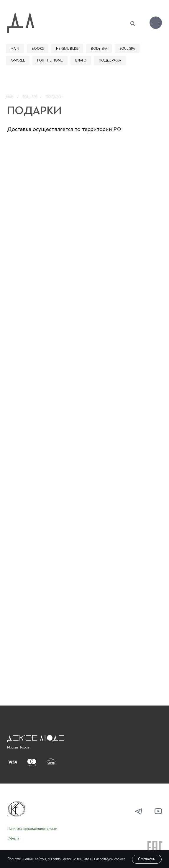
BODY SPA (99, 49)
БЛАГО (81, 60)
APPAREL (18, 60)
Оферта (13, 838)
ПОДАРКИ (54, 97)
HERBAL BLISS (67, 49)
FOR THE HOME (50, 60)
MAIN (15, 49)
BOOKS (38, 49)
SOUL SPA (127, 49)
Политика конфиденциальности (32, 829)
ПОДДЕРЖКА (110, 60)
